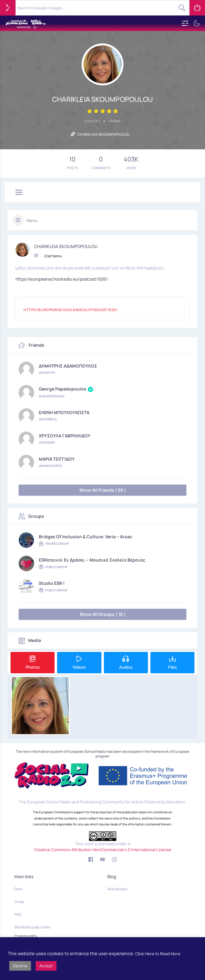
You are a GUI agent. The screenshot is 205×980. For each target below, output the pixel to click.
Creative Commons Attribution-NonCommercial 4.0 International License (103, 850)
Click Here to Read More (158, 954)
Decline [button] (20, 966)
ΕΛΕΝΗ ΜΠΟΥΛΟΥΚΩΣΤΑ (64, 413)
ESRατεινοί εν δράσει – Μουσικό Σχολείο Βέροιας (92, 560)
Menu (32, 220)
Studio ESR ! (52, 583)
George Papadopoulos (66, 389)
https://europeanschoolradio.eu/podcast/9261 (62, 278)
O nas (19, 902)
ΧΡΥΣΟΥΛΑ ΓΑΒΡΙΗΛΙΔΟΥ (65, 436)
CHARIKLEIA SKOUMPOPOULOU (66, 246)
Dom (18, 889)
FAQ (18, 914)
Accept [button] (46, 966)
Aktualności (118, 889)
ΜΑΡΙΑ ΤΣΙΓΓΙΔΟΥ (57, 459)
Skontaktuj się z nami (32, 927)
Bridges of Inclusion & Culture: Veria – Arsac (85, 537)
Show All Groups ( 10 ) (103, 614)
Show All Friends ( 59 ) (103, 490)
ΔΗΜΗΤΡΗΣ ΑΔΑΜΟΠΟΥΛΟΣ (68, 366)
